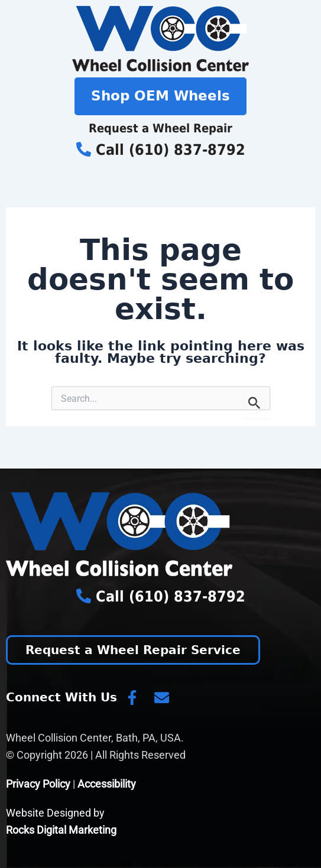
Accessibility (107, 784)
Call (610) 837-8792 (161, 150)
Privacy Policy (38, 784)
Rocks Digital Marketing (61, 830)
